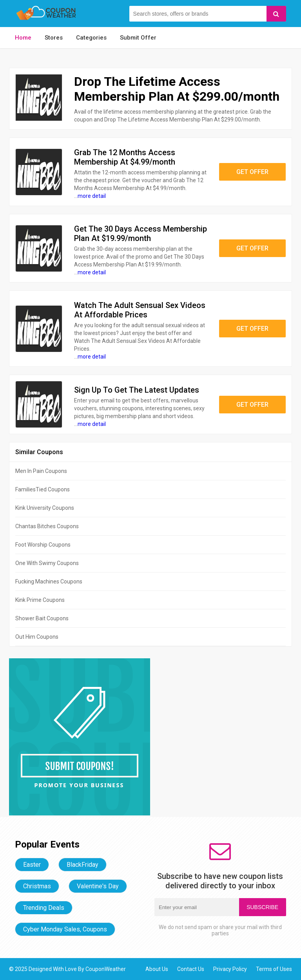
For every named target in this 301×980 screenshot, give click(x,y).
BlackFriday (83, 865)
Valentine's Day (98, 886)
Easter (32, 865)
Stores (54, 38)
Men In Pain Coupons (41, 471)
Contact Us (191, 969)
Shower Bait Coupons (42, 618)
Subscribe (262, 907)
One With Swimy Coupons (47, 563)
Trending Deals (44, 908)
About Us (157, 969)
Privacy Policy (230, 969)
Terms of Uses (274, 969)
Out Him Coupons (37, 637)
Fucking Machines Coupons (49, 581)
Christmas (37, 886)
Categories (91, 38)
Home (23, 38)
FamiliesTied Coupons (43, 489)
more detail (92, 196)
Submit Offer (138, 38)
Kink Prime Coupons (40, 600)
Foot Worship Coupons (43, 545)
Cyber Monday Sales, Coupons (65, 929)
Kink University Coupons (45, 508)
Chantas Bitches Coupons (47, 526)
